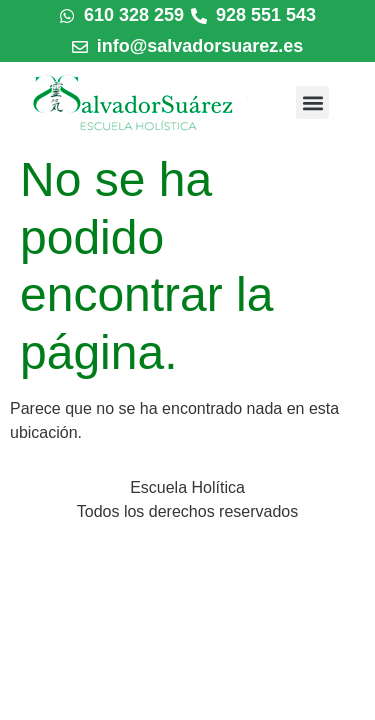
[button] (312, 102)
